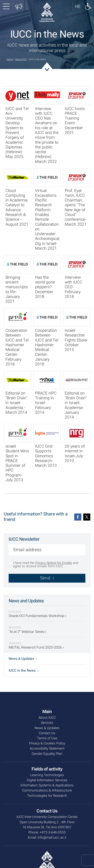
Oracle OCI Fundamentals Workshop (37, 616)
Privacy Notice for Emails (54, 563)
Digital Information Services (47, 780)
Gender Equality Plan (47, 754)
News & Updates (23, 659)
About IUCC (21, 59)
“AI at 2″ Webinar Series (28, 632)
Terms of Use (47, 738)
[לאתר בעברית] (78, 6)
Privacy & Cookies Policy (47, 743)
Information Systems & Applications (47, 785)
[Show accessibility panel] (88, 6)
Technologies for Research (47, 796)
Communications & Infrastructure (47, 790)
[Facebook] (78, 517)
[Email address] (47, 551)
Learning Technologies (47, 775)
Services (47, 723)
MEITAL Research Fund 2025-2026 (36, 647)
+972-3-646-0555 (53, 832)
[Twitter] (87, 517)
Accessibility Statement (47, 748)
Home (10, 59)
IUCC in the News (24, 670)
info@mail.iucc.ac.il (52, 838)
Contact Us (47, 733)
